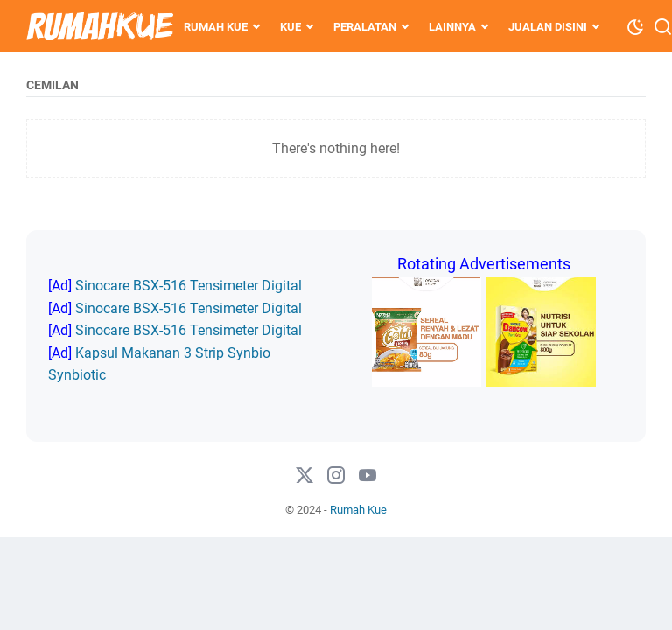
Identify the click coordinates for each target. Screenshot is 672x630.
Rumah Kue (216, 27)
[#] (367, 476)
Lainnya (452, 27)
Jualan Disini (548, 27)
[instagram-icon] (336, 476)
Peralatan (365, 27)
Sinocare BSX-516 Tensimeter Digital (189, 286)
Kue (290, 27)
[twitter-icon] (304, 476)
